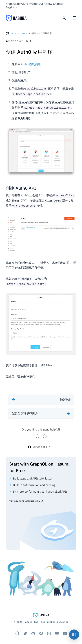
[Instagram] (49, 631)
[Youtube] (57, 631)
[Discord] (33, 631)
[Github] (17, 631)
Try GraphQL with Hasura (27, 498)
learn (14, 33)
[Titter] (25, 631)
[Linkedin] (65, 631)
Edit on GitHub (19, 41)
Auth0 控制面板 (31, 64)
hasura (24, 33)
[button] (74, 5)
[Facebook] (41, 631)
